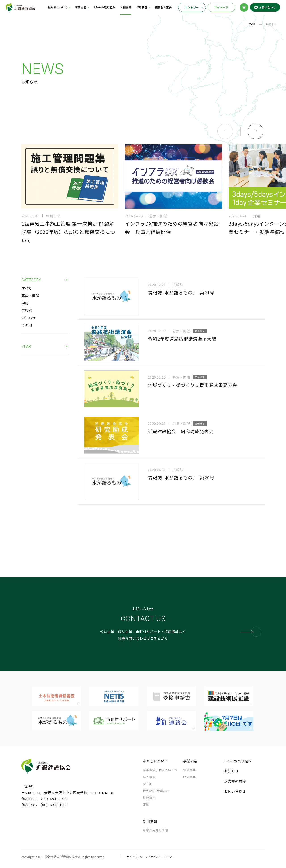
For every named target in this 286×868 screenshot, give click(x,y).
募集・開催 (30, 296)
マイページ (221, 7)
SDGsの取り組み (105, 7)
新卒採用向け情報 (156, 830)
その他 (27, 325)
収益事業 (189, 777)
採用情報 (142, 7)
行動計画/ (156, 791)
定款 (146, 804)
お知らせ (126, 7)
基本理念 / (160, 770)
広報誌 (27, 310)
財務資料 (149, 798)
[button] (254, 131)
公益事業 (189, 770)
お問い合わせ (235, 791)
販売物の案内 (163, 7)
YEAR (45, 346)
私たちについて (58, 7)
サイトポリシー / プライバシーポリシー (151, 857)
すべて (27, 288)
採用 (25, 303)
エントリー (192, 7)
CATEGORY (45, 280)
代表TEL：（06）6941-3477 (45, 799)
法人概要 (149, 777)
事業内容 (81, 7)
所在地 (148, 784)
